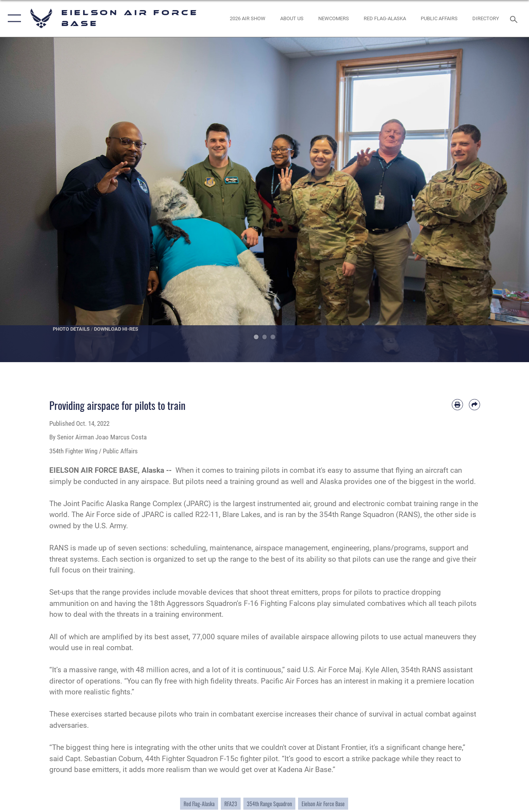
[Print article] (457, 405)
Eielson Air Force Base (323, 804)
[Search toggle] (515, 19)
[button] (13, 18)
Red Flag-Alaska (199, 804)
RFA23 (231, 804)
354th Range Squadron (269, 804)
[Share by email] (474, 405)
